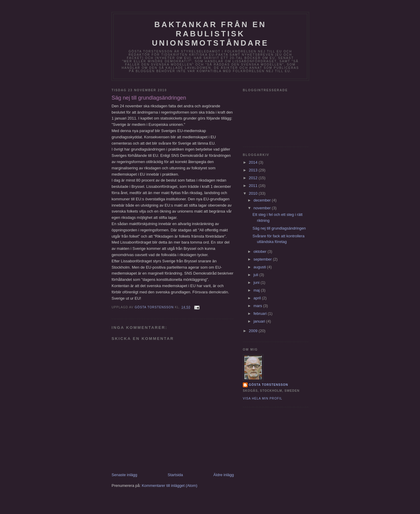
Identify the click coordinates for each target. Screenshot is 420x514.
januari (260, 321)
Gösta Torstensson (268, 385)
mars (258, 306)
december (263, 200)
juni (257, 282)
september (263, 259)
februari (261, 313)
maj (257, 290)
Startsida (175, 475)
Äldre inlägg (224, 475)
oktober (261, 251)
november (263, 208)
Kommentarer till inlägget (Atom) (169, 486)
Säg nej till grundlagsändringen (279, 228)
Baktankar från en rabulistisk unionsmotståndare (210, 34)
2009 (254, 331)
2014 (254, 162)
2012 (254, 178)
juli (257, 275)
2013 (254, 170)
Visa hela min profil (262, 398)
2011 (254, 186)
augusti (260, 267)
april (258, 298)
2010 (254, 193)
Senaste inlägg (124, 475)
